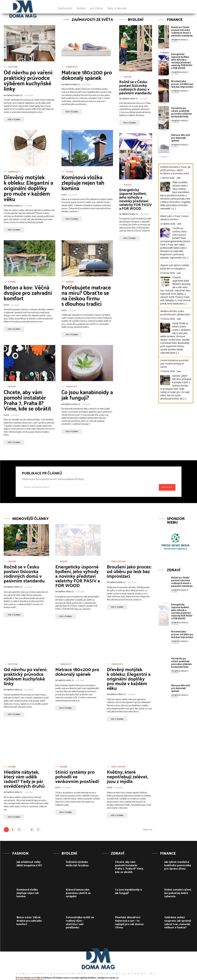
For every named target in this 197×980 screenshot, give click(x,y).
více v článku (14, 120)
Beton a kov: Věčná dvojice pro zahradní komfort (28, 293)
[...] (174, 208)
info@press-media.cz (13, 95)
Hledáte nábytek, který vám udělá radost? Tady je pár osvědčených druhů (24, 779)
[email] (90, 487)
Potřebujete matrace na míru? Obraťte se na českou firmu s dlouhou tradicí (86, 296)
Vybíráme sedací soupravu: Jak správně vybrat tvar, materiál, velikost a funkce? (178, 923)
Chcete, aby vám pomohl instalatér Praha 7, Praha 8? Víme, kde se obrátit (27, 401)
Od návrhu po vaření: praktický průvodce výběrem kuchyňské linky (28, 81)
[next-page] (38, 830)
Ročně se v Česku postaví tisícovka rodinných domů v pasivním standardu (135, 88)
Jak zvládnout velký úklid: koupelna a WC (29, 864)
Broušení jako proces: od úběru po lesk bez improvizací (182, 84)
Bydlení (70, 172)
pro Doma (13, 67)
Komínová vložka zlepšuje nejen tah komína (83, 183)
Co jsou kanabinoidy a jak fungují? (87, 395)
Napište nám (167, 487)
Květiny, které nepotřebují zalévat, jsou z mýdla (127, 777)
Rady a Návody (119, 562)
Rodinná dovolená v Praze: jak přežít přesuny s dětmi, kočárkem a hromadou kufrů (175, 170)
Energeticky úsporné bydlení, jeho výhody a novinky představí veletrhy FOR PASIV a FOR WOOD (136, 199)
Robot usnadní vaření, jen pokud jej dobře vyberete (178, 893)
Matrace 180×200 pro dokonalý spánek (87, 76)
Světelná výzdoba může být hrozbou (77, 864)
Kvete (64, 195)
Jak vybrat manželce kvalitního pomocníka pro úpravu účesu (178, 865)
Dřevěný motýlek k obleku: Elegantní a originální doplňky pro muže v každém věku (28, 189)
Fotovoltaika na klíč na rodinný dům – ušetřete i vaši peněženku (80, 923)
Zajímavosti (72, 67)
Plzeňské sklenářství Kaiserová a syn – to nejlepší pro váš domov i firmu (129, 923)
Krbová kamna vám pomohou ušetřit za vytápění (78, 893)
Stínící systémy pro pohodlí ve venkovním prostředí (77, 777)
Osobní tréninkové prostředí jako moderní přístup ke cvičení (174, 364)
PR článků (57, 978)
